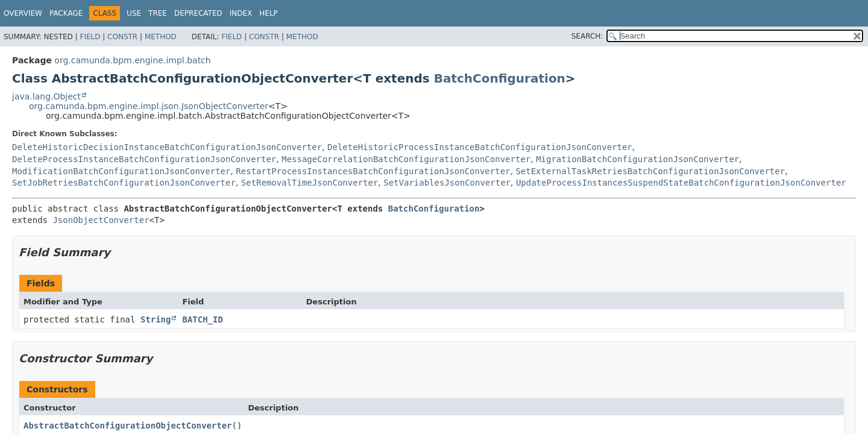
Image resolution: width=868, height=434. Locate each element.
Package (66, 13)
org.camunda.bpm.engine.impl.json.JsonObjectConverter (149, 106)
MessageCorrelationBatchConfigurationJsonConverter (406, 159)
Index (241, 13)
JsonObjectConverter (101, 220)
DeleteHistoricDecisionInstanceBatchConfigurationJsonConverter (167, 147)
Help (269, 13)
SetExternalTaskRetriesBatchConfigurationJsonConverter (650, 171)
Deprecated (198, 13)
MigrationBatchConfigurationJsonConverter (637, 159)
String (156, 319)
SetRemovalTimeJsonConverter (310, 183)
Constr (122, 37)
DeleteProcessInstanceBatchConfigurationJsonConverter (144, 159)
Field (90, 37)
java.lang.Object (46, 96)
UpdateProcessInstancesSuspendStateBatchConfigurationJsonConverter (681, 183)
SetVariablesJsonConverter (447, 183)
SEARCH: (587, 36)
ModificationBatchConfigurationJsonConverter (121, 171)
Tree (158, 13)
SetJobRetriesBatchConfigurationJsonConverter (124, 183)
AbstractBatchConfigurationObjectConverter (128, 426)
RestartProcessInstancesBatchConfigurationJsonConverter (373, 171)
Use (134, 13)
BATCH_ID (202, 319)
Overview (23, 13)
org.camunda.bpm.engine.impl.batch (132, 60)
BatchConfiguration (500, 78)
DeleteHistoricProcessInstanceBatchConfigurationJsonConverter (480, 147)
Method (161, 37)
